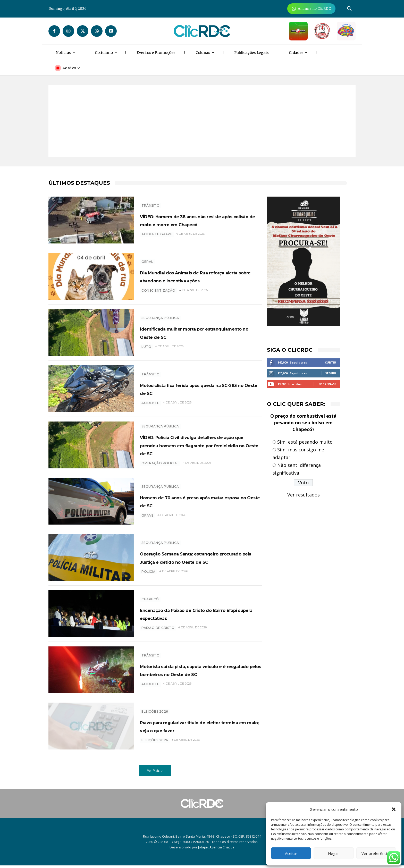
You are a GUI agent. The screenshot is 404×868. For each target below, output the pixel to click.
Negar (334, 853)
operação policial (160, 469)
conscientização (158, 294)
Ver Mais (155, 773)
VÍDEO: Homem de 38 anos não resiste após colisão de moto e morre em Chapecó (193, 220)
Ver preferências (376, 853)
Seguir (331, 373)
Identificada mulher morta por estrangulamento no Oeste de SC (197, 332)
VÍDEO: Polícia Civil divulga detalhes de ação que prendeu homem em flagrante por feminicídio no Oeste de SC (201, 446)
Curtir (331, 362)
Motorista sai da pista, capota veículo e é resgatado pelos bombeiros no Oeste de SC (189, 672)
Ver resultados (304, 495)
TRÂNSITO (150, 201)
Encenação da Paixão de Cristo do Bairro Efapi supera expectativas (197, 616)
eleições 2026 (155, 747)
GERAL (147, 258)
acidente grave (157, 238)
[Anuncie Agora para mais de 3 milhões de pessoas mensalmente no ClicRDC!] (311, 9)
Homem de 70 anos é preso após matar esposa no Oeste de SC (195, 504)
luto (146, 347)
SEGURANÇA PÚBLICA (160, 318)
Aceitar (291, 853)
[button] (394, 809)
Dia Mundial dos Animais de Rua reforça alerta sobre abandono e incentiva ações (195, 276)
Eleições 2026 (155, 710)
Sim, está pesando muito (305, 442)
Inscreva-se (327, 384)
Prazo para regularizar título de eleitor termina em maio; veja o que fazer (200, 729)
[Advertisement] (202, 121)
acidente (150, 403)
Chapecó (150, 602)
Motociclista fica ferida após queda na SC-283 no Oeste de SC (199, 389)
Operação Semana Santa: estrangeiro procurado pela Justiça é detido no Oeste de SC (199, 560)
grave (148, 518)
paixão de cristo (158, 631)
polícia (149, 578)
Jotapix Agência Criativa (216, 850)
